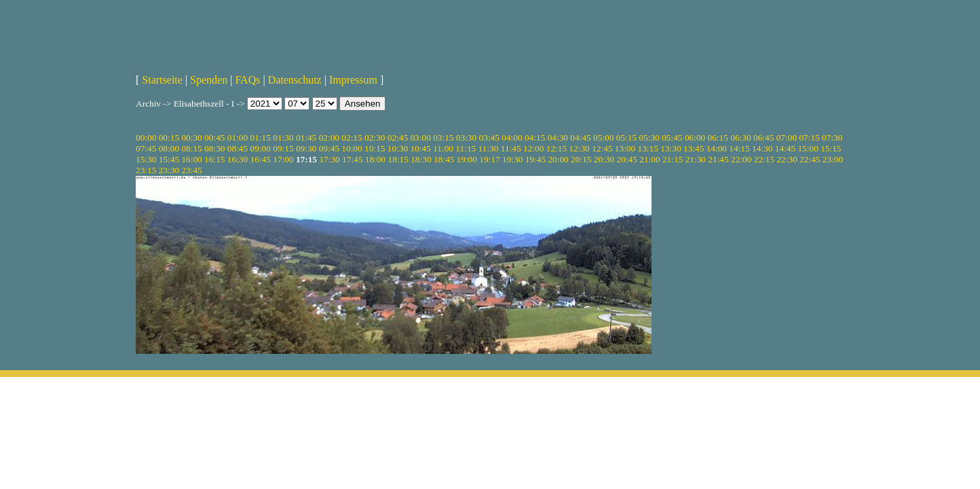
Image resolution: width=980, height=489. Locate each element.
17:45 (352, 159)
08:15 (191, 148)
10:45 (420, 148)
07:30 (832, 138)
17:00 (283, 159)
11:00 (443, 148)
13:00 (625, 148)
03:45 (489, 138)
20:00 (558, 159)
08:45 (238, 148)
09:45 (329, 148)
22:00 (741, 159)
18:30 (421, 159)
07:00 (787, 138)
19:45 (535, 159)
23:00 (833, 159)
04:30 (558, 138)
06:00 (695, 138)
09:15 (283, 148)
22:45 (810, 159)
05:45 (672, 138)
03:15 (443, 138)
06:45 (764, 138)
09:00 (261, 148)
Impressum (353, 80)
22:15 (764, 159)
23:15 (146, 170)
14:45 (785, 148)
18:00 (375, 159)
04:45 (580, 138)
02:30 (375, 138)
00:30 (191, 138)
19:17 (489, 159)
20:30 (604, 159)
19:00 (467, 159)
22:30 (787, 159)
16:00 (191, 159)
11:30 (489, 148)
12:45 (602, 148)
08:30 (214, 148)
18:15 (398, 159)
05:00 (603, 138)
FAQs (247, 80)
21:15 (673, 159)
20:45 (627, 159)
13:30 (671, 148)
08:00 (169, 148)
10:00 (352, 148)
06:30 (740, 138)
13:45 (694, 148)
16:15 (214, 159)
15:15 (831, 148)
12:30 (579, 148)
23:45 (191, 170)
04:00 (512, 138)
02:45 (398, 138)
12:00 (533, 148)
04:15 (535, 138)
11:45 (511, 148)
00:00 (146, 138)
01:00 (238, 138)
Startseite (162, 80)
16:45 (261, 159)
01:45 (306, 138)
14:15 (739, 148)
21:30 (696, 159)
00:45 (214, 138)
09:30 (306, 148)
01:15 (261, 138)
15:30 (146, 159)
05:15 (626, 138)
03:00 (420, 138)
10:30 (398, 148)
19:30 (512, 159)
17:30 (329, 159)
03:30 (466, 138)
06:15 (718, 138)
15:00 (808, 148)
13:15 (648, 148)
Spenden (209, 80)
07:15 (809, 138)
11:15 (466, 148)
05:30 (649, 138)
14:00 (717, 148)
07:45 (146, 148)
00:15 (169, 138)
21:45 (718, 159)
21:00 (649, 159)
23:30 (169, 170)
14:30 (762, 148)
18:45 (444, 159)
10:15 (375, 148)
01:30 (283, 138)
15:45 (169, 159)
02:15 (352, 138)
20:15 (581, 159)
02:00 (329, 138)
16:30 (238, 159)
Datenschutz (295, 80)
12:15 (557, 148)
